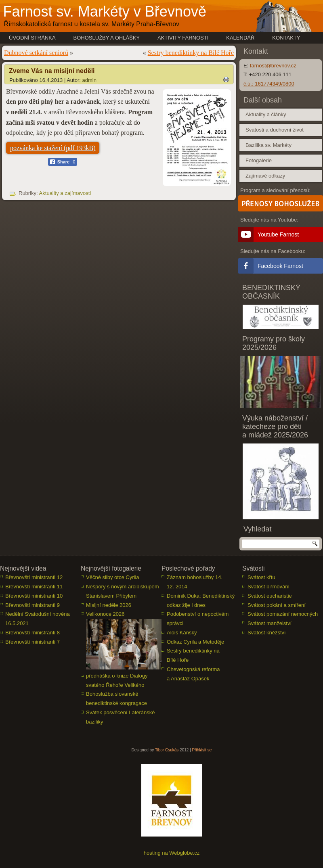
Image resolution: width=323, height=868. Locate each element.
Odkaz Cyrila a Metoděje (195, 642)
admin (89, 80)
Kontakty (286, 38)
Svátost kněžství (267, 633)
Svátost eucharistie (270, 596)
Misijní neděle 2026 (109, 605)
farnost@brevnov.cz (273, 66)
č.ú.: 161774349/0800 (269, 84)
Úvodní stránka (32, 38)
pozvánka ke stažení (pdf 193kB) (53, 148)
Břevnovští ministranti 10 (34, 596)
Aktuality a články (266, 114)
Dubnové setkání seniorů (36, 53)
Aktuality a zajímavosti (65, 193)
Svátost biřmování (268, 587)
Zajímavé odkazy (265, 176)
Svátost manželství (270, 623)
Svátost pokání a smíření (277, 605)
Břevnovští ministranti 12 (34, 577)
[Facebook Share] (63, 162)
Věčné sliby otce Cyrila (113, 577)
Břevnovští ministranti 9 (33, 605)
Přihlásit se (202, 750)
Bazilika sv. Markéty (268, 145)
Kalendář (240, 38)
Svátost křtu (261, 577)
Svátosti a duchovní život (275, 130)
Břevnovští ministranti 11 (34, 587)
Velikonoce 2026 (105, 614)
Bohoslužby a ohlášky (107, 38)
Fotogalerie (259, 160)
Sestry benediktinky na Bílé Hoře (191, 53)
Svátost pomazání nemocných (283, 614)
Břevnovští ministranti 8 (33, 633)
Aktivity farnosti (183, 38)
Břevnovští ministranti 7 (33, 642)
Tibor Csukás (167, 750)
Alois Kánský (182, 633)
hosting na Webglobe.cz (172, 853)
